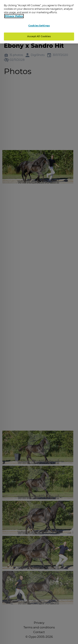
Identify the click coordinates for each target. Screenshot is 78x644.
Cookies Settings (39, 26)
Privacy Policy (14, 16)
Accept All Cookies (39, 36)
